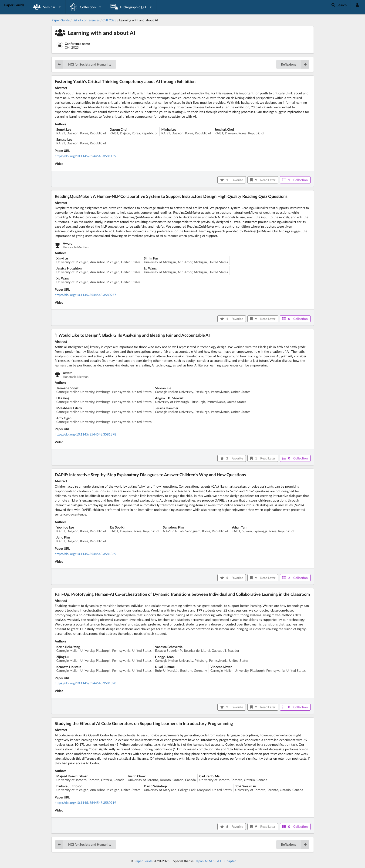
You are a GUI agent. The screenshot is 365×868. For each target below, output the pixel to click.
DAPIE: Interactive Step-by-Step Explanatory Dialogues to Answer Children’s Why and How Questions (150, 475)
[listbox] (47, 7)
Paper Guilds (144, 861)
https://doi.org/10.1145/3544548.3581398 (85, 683)
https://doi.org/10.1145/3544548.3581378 (85, 434)
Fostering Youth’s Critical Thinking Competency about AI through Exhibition (125, 81)
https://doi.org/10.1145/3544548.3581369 (85, 554)
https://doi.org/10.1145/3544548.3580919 (85, 803)
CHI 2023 (109, 20)
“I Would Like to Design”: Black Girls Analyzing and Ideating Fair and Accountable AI (132, 335)
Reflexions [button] (295, 64)
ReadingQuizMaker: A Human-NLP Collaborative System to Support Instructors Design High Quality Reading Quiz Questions (171, 196)
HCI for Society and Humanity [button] (83, 64)
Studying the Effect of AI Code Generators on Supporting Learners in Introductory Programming (144, 723)
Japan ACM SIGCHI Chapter (216, 861)
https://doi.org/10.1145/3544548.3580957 (85, 295)
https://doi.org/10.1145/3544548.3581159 (85, 156)
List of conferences (86, 20)
